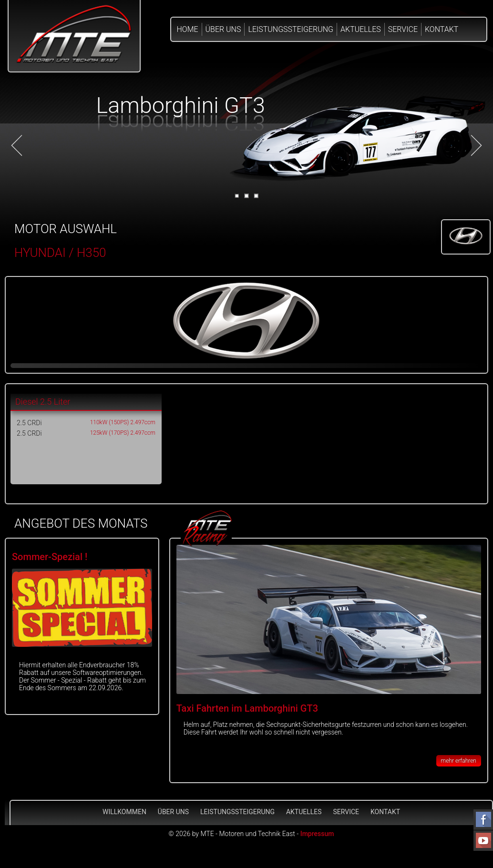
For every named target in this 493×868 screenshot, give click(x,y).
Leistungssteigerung (291, 29)
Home (188, 29)
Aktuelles (361, 29)
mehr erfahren (459, 761)
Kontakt (442, 29)
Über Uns (223, 29)
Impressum (317, 834)
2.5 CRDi (29, 423)
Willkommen (124, 812)
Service (403, 29)
